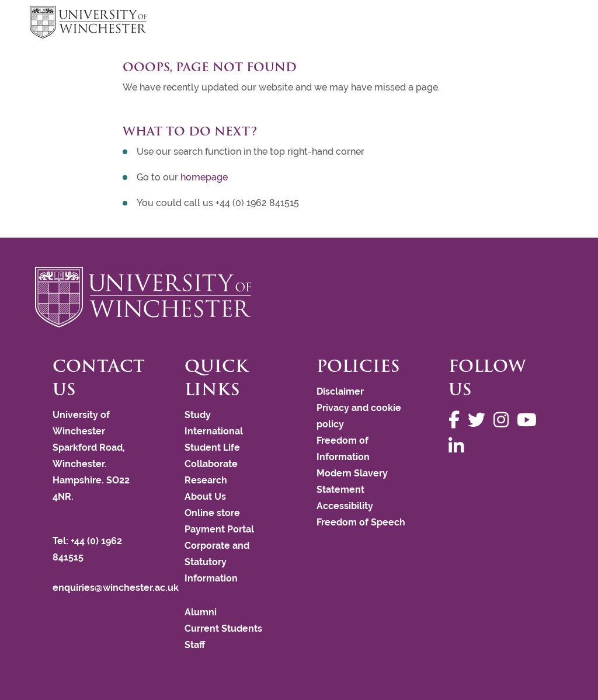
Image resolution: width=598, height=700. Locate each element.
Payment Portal (219, 529)
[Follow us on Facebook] (457, 420)
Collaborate (211, 464)
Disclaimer (340, 391)
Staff (195, 645)
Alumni (201, 612)
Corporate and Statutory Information (217, 562)
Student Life (212, 447)
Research (206, 480)
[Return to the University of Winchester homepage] (299, 297)
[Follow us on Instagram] (504, 420)
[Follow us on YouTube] (530, 420)
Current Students (223, 628)
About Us (205, 497)
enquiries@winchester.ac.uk (116, 588)
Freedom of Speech (361, 522)
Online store (212, 513)
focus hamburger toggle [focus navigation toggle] (548, 24)
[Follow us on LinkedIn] (459, 446)
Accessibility (345, 506)
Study (198, 415)
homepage (204, 177)
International (214, 431)
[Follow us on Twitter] (479, 420)
